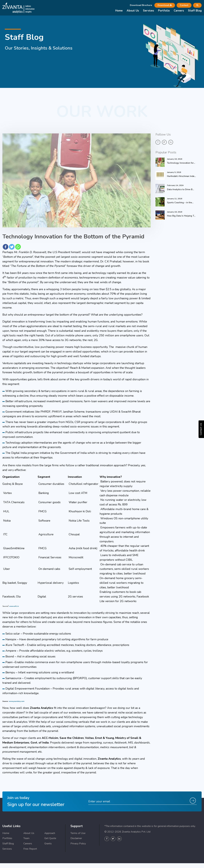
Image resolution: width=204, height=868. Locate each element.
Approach (50, 849)
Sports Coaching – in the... (180, 203)
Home (119, 11)
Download (165, 5)
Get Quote (50, 854)
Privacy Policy (78, 859)
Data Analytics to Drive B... (180, 190)
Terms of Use (78, 849)
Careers (179, 11)
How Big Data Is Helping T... (181, 216)
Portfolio (164, 11)
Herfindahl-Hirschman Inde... (181, 176)
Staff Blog (195, 11)
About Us (133, 11)
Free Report (30, 864)
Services (149, 11)
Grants (48, 859)
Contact (184, 5)
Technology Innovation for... (181, 163)
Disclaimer (76, 854)
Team (26, 854)
